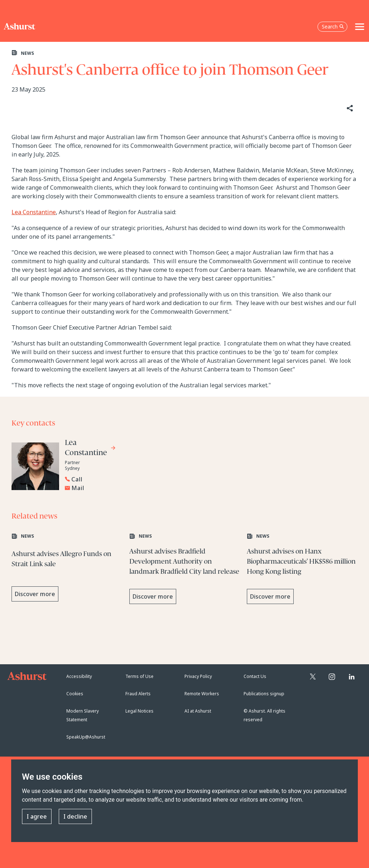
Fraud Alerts (138, 694)
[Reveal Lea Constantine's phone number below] (119, 479)
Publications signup (264, 694)
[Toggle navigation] (360, 27)
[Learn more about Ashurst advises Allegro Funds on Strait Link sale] (67, 569)
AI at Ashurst (198, 711)
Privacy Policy (198, 676)
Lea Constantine (34, 212)
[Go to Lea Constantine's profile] (90, 449)
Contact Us (255, 676)
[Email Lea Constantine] (121, 488)
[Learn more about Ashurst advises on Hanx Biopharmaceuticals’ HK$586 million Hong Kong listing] (302, 569)
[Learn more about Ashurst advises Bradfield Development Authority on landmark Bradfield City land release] (185, 569)
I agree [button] (37, 816)
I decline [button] (75, 816)
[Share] (349, 108)
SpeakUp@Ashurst (86, 737)
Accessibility (79, 676)
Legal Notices (139, 711)
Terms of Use (139, 676)
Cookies (75, 694)
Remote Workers (202, 694)
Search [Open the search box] (333, 27)
